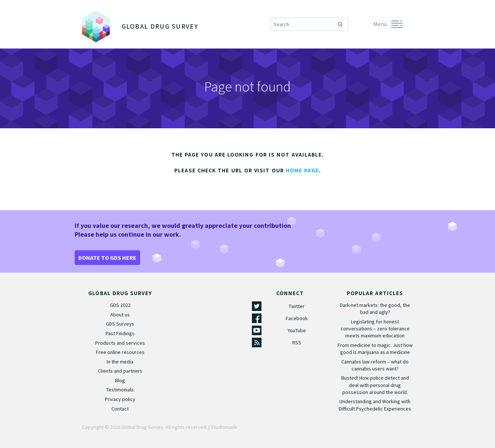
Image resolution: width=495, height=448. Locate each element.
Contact (120, 409)
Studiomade (224, 427)
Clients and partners (120, 371)
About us (120, 315)
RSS (297, 343)
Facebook (297, 318)
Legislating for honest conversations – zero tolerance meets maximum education (375, 329)
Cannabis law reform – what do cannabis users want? (375, 365)
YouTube (297, 330)
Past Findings (120, 333)
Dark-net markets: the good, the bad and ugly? (375, 309)
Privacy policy (120, 399)
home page (302, 171)
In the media (120, 362)
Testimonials (120, 390)
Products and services (120, 343)
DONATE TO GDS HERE (107, 258)
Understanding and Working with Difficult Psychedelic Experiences (375, 405)
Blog (120, 380)
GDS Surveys (120, 324)
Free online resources (120, 352)
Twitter (297, 306)
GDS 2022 (120, 305)
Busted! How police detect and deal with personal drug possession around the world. (375, 385)
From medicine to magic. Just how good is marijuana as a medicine (375, 349)
